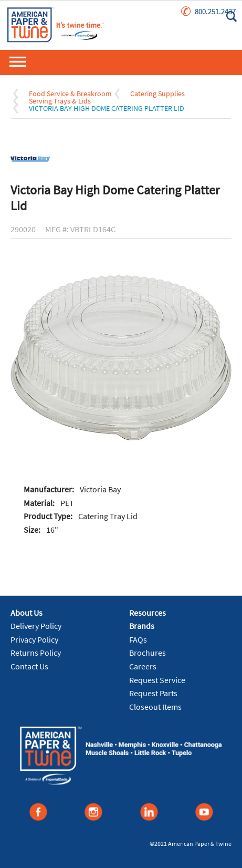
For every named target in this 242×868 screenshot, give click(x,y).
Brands (142, 626)
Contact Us (29, 666)
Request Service (157, 680)
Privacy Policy (34, 639)
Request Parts (153, 693)
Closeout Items (155, 707)
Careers (143, 666)
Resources (148, 613)
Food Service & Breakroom (70, 94)
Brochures (148, 653)
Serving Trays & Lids (60, 101)
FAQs (138, 639)
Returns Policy (36, 653)
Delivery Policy (36, 626)
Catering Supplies (157, 94)
